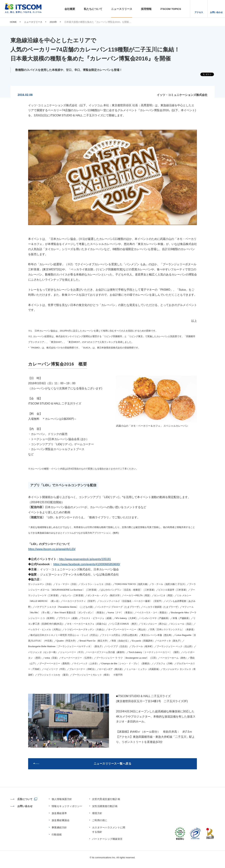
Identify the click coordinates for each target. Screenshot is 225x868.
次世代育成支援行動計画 (106, 799)
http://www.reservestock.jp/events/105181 (85, 559)
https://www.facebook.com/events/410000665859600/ (87, 564)
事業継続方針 (59, 827)
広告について (22, 799)
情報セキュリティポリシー (67, 806)
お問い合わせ (216, 12)
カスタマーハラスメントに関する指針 (109, 830)
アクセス (199, 12)
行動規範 (57, 835)
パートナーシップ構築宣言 (107, 839)
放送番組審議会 (61, 820)
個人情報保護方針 (62, 799)
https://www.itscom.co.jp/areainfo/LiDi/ (52, 549)
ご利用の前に (100, 820)
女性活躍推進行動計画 (105, 806)
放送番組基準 (59, 813)
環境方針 (97, 813)
